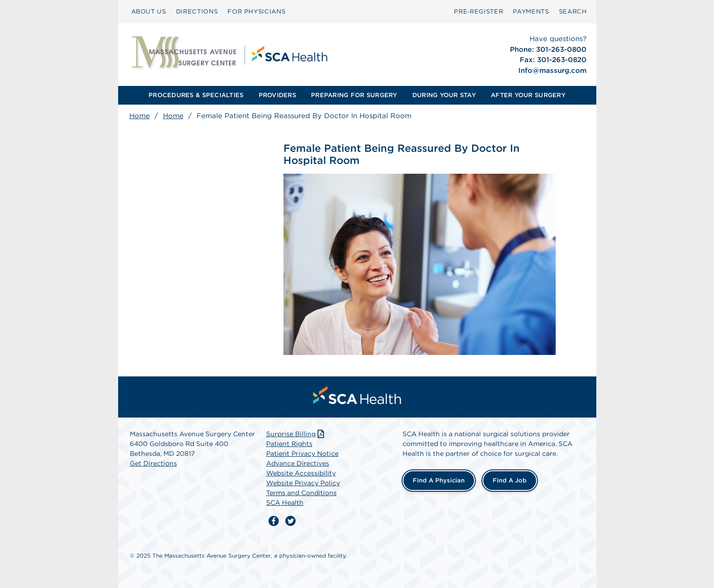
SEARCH (573, 11)
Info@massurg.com (552, 71)
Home (140, 116)
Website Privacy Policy (303, 483)
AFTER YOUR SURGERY (528, 95)
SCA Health (285, 503)
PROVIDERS (277, 95)
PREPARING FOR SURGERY (354, 95)
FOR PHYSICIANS (256, 11)
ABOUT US (149, 11)
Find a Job (510, 480)
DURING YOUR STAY (444, 95)
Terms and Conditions (301, 493)
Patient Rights (289, 444)
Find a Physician (439, 480)
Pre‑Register (478, 11)
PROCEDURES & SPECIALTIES (196, 95)
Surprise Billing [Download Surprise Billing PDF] (296, 434)
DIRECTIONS (197, 11)
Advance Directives (298, 463)
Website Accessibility (301, 473)
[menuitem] (149, 12)
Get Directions (153, 463)
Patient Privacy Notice (302, 453)
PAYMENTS (531, 11)
